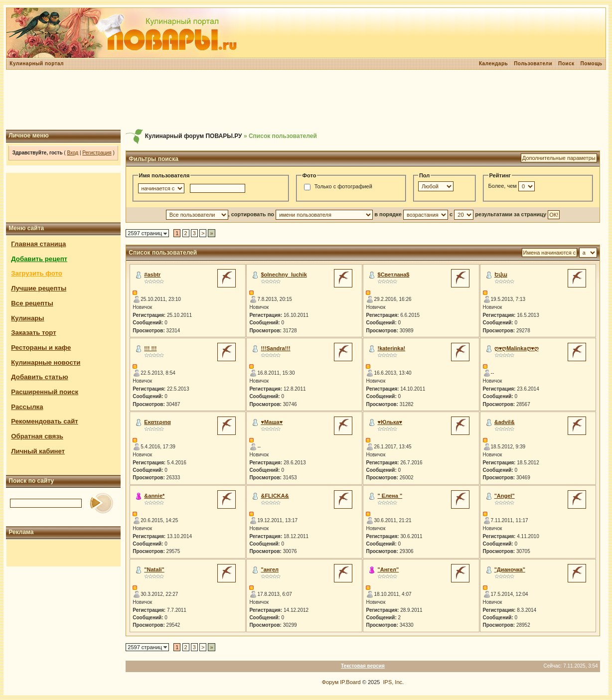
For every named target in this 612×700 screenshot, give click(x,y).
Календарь (493, 64)
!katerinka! (392, 348)
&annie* (154, 496)
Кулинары (27, 318)
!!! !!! (150, 348)
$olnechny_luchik (284, 275)
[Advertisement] (306, 100)
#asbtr (152, 275)
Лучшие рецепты (39, 288)
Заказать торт (33, 333)
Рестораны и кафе (41, 348)
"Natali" (154, 569)
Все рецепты (32, 303)
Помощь (592, 64)
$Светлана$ (394, 275)
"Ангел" (388, 569)
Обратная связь (37, 436)
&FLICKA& (275, 496)
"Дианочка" (510, 569)
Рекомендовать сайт (44, 421)
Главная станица (38, 244)
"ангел (270, 569)
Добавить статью (40, 377)
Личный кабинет (38, 451)
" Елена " (390, 496)
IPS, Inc (393, 682)
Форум (330, 682)
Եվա (501, 275)
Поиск (566, 64)
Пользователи (533, 64)
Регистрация (97, 153)
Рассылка (27, 407)
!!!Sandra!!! (275, 348)
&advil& (505, 422)
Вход (73, 153)
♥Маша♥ (272, 422)
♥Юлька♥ (390, 422)
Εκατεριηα (157, 422)
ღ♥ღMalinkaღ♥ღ (517, 348)
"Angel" (505, 496)
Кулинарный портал (37, 64)
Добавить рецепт (39, 259)
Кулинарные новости (46, 362)
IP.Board (350, 682)
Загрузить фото (36, 273)
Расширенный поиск (45, 392)
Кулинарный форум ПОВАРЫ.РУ (194, 136)
